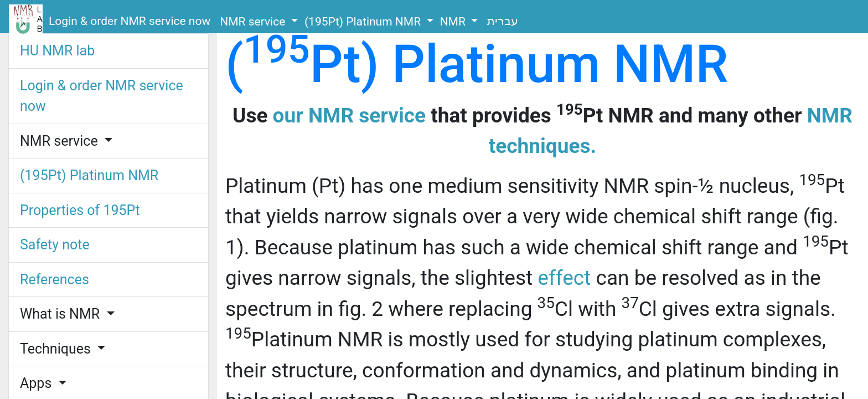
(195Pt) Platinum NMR (364, 22)
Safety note (55, 245)
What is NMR (61, 314)
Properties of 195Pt (80, 210)
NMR (454, 22)
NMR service (254, 22)
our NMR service (349, 116)
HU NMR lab (57, 51)
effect (564, 278)
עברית (503, 21)
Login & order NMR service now (130, 21)
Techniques (57, 349)
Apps (38, 383)
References (55, 280)
